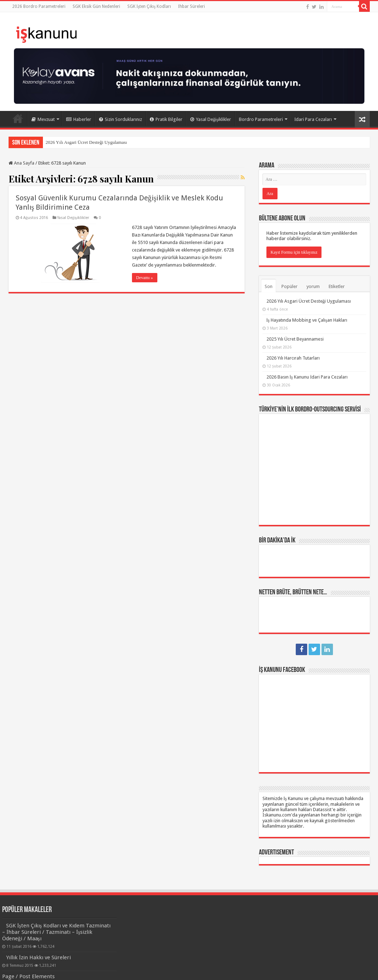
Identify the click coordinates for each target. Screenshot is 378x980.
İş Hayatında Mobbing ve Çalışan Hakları (307, 320)
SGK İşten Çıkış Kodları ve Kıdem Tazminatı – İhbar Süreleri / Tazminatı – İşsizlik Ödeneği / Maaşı (56, 932)
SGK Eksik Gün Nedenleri (96, 6)
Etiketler (337, 286)
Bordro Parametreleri (261, 119)
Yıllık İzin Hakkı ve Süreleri (38, 957)
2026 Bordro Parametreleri (39, 6)
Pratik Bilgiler (166, 119)
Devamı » (145, 278)
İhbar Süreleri (192, 6)
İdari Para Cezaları (313, 119)
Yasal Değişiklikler (211, 119)
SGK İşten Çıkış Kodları (149, 6)
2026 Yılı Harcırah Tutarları (293, 358)
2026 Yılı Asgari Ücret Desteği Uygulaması (86, 142)
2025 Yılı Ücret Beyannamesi (295, 339)
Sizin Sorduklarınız (121, 119)
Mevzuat (43, 119)
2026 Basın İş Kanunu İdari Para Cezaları (307, 377)
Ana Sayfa (18, 118)
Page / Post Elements (28, 976)
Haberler (79, 119)
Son (269, 286)
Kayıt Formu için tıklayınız (294, 252)
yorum (313, 286)
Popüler (289, 286)
